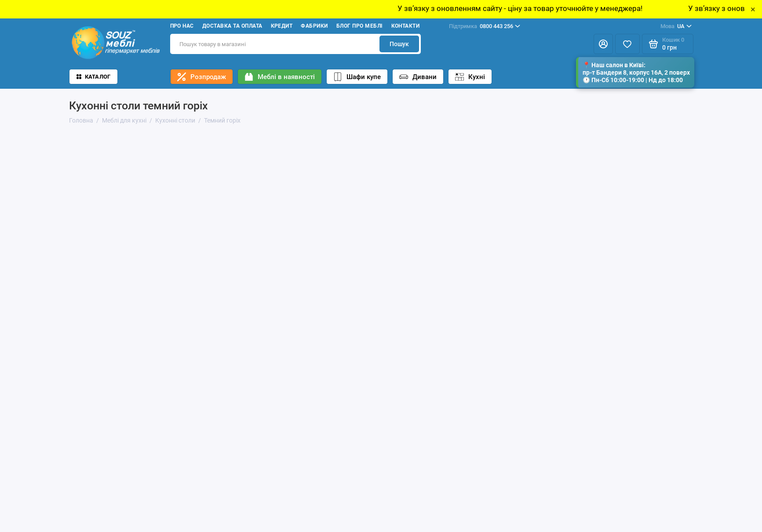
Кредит (282, 26)
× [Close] (753, 9)
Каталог (94, 77)
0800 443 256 (485, 26)
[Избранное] (627, 44)
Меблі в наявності (280, 77)
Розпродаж (202, 77)
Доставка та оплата (232, 26)
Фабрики (314, 26)
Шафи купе (357, 77)
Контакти (406, 26)
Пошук (399, 44)
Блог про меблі (360, 26)
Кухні (470, 77)
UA (676, 26)
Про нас (182, 26)
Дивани (418, 77)
